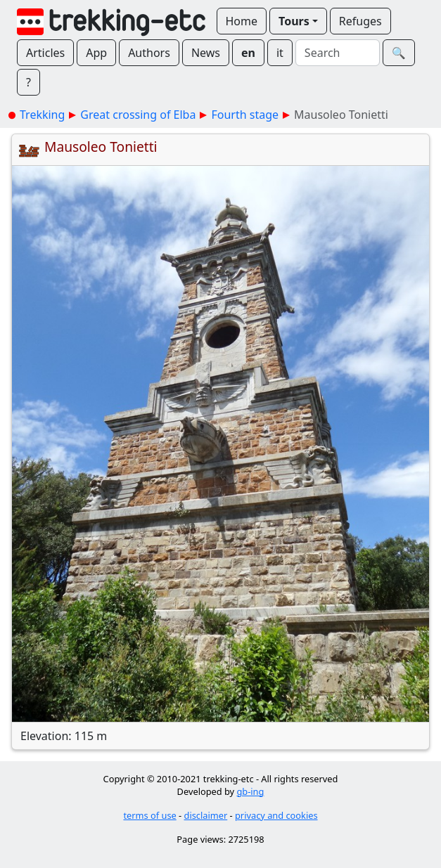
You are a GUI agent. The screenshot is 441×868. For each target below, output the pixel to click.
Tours (294, 21)
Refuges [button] (360, 21)
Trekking (42, 115)
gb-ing (250, 791)
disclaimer (206, 815)
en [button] (248, 53)
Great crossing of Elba (138, 115)
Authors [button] (149, 53)
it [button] (280, 53)
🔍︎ (399, 53)
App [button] (96, 53)
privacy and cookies (276, 815)
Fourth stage (245, 115)
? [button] (28, 82)
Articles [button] (45, 53)
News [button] (206, 53)
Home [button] (242, 21)
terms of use (149, 815)
